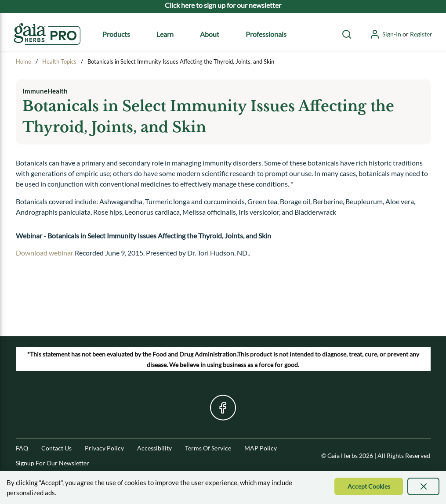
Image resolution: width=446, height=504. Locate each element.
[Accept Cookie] (369, 486)
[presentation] (423, 486)
